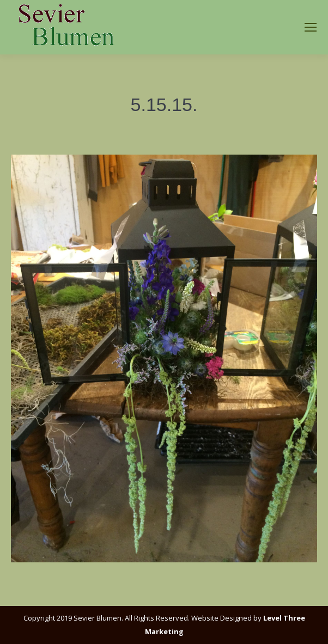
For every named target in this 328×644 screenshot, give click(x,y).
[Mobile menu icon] (311, 27)
